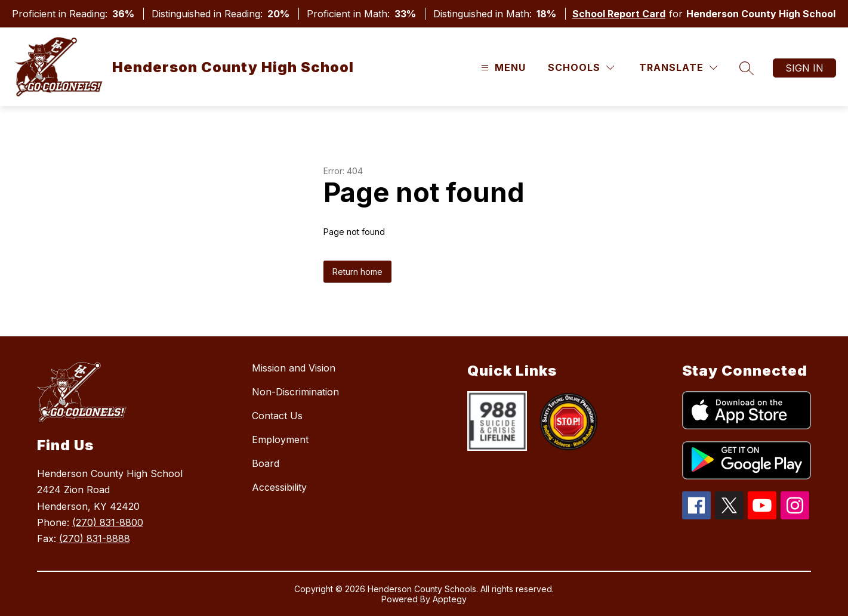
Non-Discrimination (295, 392)
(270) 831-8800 (108, 522)
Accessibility (279, 487)
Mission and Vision (294, 368)
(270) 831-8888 (95, 538)
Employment (280, 439)
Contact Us (277, 416)
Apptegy (450, 599)
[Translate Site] (678, 68)
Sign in (804, 68)
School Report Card (619, 14)
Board (266, 463)
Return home (357, 272)
